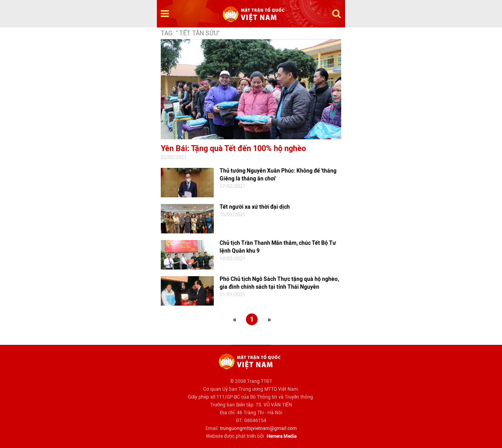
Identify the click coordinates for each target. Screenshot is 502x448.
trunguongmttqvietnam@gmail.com (258, 428)
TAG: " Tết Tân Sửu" (190, 33)
